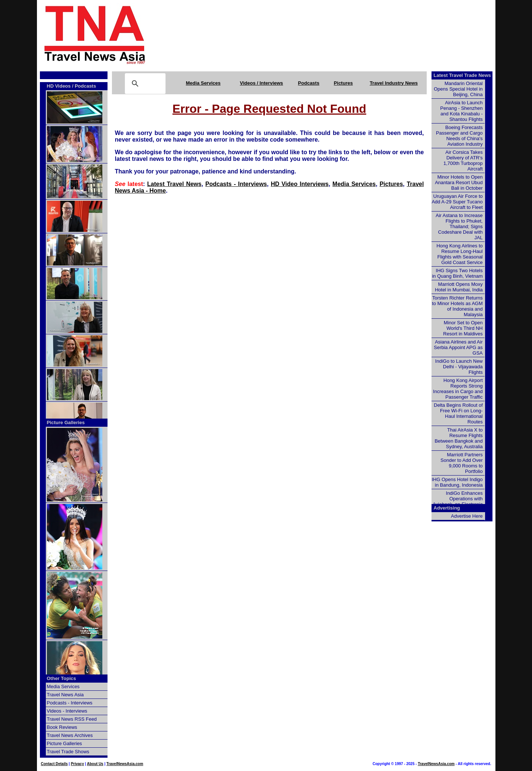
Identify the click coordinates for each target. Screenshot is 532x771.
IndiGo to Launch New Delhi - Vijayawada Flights (459, 367)
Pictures (343, 83)
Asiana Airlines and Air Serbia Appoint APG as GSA (458, 347)
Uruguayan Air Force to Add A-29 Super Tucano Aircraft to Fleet (457, 202)
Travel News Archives (70, 735)
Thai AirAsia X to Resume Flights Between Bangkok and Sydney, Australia (458, 438)
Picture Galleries (66, 422)
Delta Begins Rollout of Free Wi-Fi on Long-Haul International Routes (458, 413)
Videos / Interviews (261, 83)
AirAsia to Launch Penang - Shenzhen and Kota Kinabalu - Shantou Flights (462, 111)
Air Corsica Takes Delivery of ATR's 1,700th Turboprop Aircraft (463, 160)
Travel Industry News (394, 83)
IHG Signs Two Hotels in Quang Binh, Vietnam (457, 273)
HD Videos (59, 86)
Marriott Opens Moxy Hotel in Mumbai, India (459, 287)
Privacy (78, 764)
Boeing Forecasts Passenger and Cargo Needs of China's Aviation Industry (459, 136)
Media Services (203, 83)
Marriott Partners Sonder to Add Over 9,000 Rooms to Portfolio (461, 463)
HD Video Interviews (300, 184)
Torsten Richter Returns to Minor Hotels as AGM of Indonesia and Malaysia (457, 306)
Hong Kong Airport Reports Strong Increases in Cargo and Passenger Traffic (458, 389)
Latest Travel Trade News (462, 75)
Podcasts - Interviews (236, 184)
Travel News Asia (65, 695)
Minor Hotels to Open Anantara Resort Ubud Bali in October (459, 182)
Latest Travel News (174, 184)
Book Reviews (62, 727)
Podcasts (309, 83)
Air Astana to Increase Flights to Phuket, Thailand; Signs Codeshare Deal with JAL (459, 226)
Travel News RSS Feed (72, 719)
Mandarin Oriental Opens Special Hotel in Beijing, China (458, 89)
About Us (95, 764)
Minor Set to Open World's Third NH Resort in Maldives (463, 328)
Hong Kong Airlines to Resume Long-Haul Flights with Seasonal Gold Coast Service (459, 254)
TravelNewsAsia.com (125, 764)
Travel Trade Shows (68, 752)
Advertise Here (467, 516)
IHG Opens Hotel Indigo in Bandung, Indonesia (457, 482)
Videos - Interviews (67, 711)
